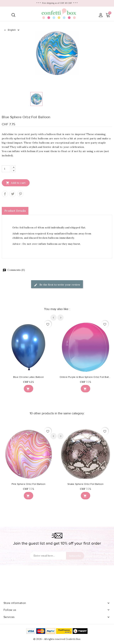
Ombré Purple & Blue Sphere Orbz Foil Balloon (85, 377)
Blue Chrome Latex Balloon (28, 377)
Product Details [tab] (15, 211)
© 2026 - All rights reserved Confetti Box (57, 639)
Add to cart (16, 183)
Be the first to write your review (57, 285)
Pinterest (20, 194)
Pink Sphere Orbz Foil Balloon (29, 484)
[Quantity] (6, 169)
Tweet (13, 194)
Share (5, 194)
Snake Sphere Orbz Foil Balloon (86, 484)
